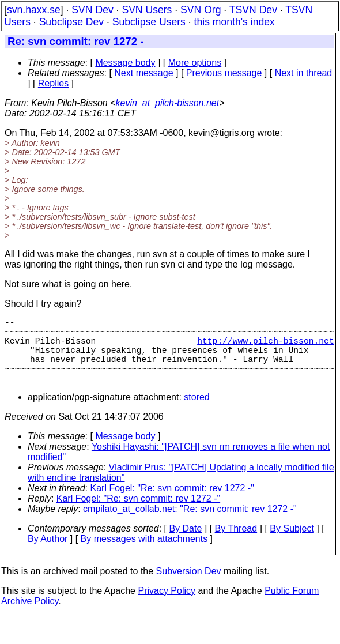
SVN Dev (92, 10)
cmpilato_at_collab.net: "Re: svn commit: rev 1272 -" (190, 525)
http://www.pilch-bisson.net (265, 347)
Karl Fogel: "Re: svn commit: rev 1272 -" (172, 504)
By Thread (236, 545)
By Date (185, 545)
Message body (125, 63)
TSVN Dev (253, 10)
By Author (48, 555)
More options (195, 63)
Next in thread (304, 73)
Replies (53, 83)
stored (197, 413)
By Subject (292, 545)
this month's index (235, 22)
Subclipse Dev (71, 22)
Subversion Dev (189, 587)
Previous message (224, 73)
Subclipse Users (149, 22)
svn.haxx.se (34, 10)
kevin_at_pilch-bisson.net (168, 103)
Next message (143, 73)
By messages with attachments (144, 555)
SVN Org (201, 10)
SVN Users (147, 10)
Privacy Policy (167, 607)
